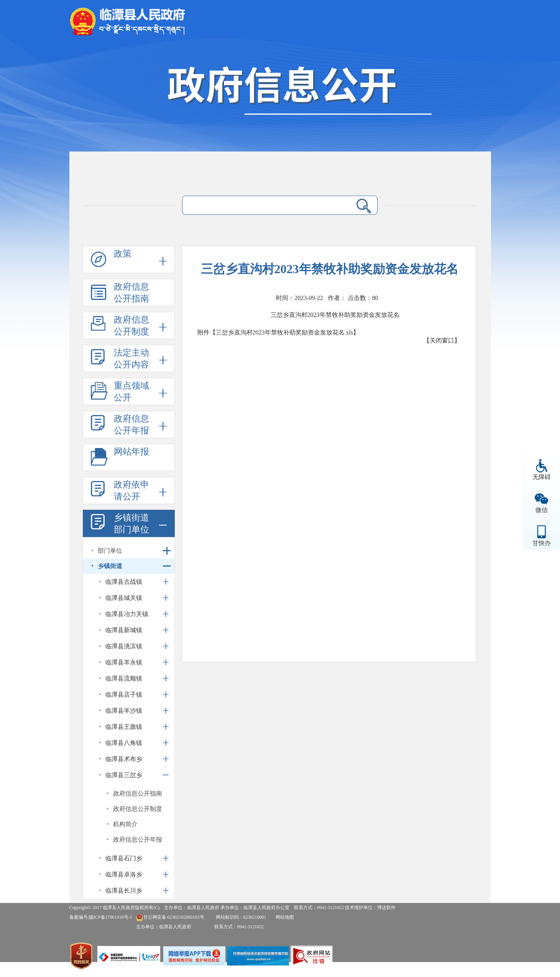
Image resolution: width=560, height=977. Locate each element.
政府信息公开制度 (131, 326)
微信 (542, 510)
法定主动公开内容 (131, 359)
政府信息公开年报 (131, 425)
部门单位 (110, 551)
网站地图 (285, 917)
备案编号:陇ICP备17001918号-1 (101, 917)
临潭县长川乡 (124, 891)
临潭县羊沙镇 (124, 711)
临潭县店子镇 (124, 694)
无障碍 (542, 477)
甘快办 (542, 543)
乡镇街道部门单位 (131, 524)
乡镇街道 (110, 566)
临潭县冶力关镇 (127, 614)
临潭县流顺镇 (124, 678)
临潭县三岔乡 (124, 775)
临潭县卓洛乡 (124, 874)
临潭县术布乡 (124, 759)
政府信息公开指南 (131, 293)
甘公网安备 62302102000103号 (170, 917)
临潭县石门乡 (124, 858)
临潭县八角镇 (124, 743)
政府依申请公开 (131, 491)
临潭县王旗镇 (124, 727)
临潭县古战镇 (124, 582)
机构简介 (125, 824)
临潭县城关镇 (124, 598)
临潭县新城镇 (124, 630)
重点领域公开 (131, 392)
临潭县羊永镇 (124, 662)
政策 (123, 254)
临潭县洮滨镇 (124, 646)
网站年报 (131, 452)
